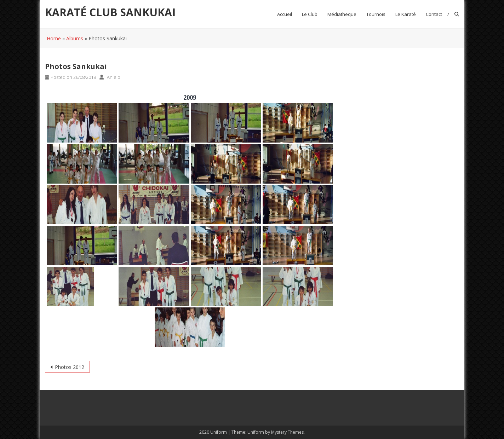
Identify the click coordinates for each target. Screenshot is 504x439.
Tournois (376, 14)
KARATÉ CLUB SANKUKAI (110, 12)
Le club (310, 14)
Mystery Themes (287, 432)
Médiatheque (342, 14)
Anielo (114, 77)
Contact (434, 14)
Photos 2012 (70, 367)
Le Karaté (406, 14)
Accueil (285, 14)
